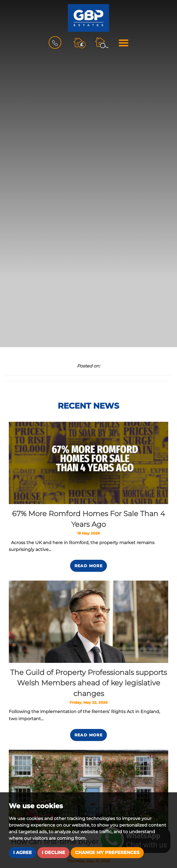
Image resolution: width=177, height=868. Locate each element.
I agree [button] (23, 853)
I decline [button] (53, 853)
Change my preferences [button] (107, 853)
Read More (89, 566)
